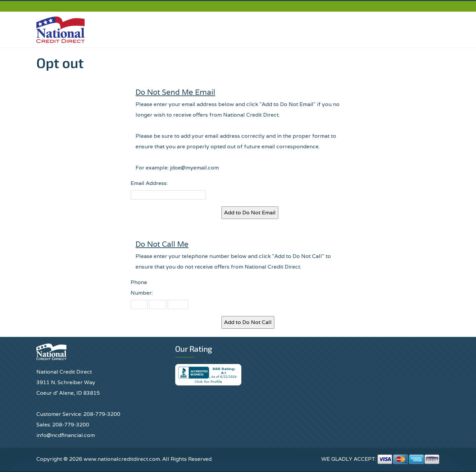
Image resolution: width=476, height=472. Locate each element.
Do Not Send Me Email (175, 92)
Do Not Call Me (162, 244)
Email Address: (149, 183)
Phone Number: (142, 288)
